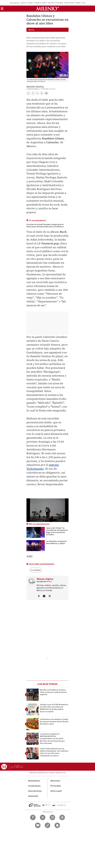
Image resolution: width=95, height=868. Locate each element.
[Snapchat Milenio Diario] (57, 825)
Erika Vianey (69, 3)
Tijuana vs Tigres (27, 3)
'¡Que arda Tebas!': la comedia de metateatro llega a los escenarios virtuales (57, 531)
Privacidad (56, 786)
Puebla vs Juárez (41, 3)
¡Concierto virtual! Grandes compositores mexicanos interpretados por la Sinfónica (45, 226)
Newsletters (34, 781)
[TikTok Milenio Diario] (47, 825)
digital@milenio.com (44, 582)
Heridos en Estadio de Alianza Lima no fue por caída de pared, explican (53, 692)
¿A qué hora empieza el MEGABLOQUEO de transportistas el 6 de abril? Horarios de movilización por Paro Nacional (52, 739)
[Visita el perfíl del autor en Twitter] (50, 596)
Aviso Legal (56, 791)
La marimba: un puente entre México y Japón (56, 542)
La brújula (36, 570)
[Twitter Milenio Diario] (43, 817)
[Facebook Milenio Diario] (33, 817)
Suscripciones (35, 791)
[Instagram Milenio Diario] (52, 817)
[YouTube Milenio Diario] (38, 825)
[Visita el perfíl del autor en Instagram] (44, 596)
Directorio (55, 781)
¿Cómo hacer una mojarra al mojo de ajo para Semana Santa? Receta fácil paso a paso (54, 721)
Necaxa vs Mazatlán (56, 3)
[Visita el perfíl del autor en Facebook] (39, 596)
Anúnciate (33, 796)
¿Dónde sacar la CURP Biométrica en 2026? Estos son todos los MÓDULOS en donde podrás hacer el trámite (54, 708)
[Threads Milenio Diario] (62, 817)
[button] (2, 9)
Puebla (78, 3)
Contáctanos (34, 786)
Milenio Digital (35, 87)
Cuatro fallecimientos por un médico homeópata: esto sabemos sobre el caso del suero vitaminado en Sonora (54, 752)
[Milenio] (47, 9)
